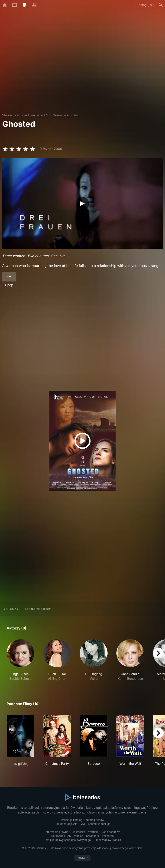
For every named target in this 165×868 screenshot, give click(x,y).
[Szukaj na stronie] (161, 5)
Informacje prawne (57, 832)
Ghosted (73, 115)
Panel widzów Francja (107, 840)
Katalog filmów (95, 820)
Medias (78, 836)
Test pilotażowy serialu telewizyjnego (67, 840)
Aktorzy (11, 609)
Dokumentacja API (66, 824)
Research (108, 836)
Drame (58, 115)
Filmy (32, 115)
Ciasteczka (78, 832)
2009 (44, 115)
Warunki (93, 832)
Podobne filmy (38, 609)
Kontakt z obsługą (99, 824)
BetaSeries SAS (61, 836)
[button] (21, 660)
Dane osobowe (111, 832)
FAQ (82, 824)
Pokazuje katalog (72, 820)
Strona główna (13, 115)
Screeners (92, 836)
